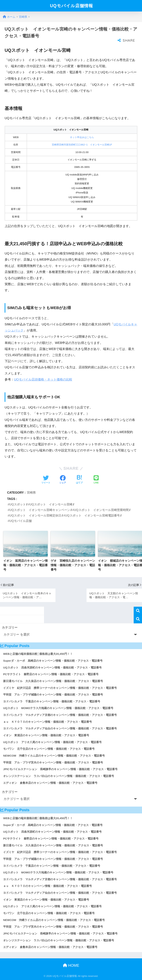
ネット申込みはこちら (82, 137)
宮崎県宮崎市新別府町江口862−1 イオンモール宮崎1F (82, 145)
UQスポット (17, 504)
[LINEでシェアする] (96, 480)
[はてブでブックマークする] (79, 480)
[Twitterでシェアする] (46, 480)
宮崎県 (31, 492)
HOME (71, 965)
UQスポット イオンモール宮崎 (51, 504)
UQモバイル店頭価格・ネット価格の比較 (43, 380)
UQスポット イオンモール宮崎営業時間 (101, 510)
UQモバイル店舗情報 (71, 6)
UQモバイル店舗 (20, 521)
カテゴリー (10, 628)
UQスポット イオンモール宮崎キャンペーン (40, 510)
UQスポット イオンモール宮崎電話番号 (92, 515)
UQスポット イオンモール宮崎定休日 (35, 515)
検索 (138, 611)
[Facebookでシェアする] (63, 480)
